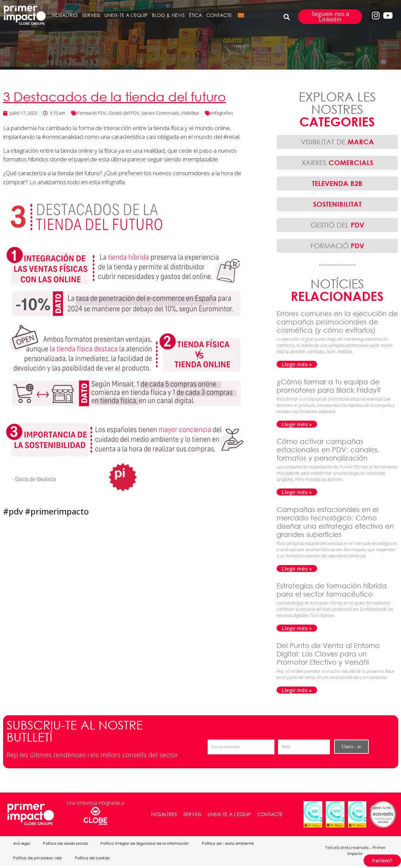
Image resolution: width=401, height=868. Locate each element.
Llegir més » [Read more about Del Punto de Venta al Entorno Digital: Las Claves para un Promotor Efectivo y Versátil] (297, 690)
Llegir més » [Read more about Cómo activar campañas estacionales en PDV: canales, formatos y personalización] (297, 492)
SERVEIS (91, 15)
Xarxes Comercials (160, 113)
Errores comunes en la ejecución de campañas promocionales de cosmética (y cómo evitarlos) (337, 322)
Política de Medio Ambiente (232, 844)
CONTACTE (219, 15)
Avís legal (22, 844)
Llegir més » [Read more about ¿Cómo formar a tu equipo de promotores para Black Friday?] (297, 424)
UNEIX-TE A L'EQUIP (126, 15)
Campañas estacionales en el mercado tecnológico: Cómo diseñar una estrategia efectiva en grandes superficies (335, 522)
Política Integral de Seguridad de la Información (147, 844)
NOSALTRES (65, 15)
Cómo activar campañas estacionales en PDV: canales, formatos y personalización (328, 450)
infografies (222, 113)
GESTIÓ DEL (337, 225)
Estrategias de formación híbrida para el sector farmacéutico (332, 590)
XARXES (337, 163)
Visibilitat (190, 113)
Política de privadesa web (38, 860)
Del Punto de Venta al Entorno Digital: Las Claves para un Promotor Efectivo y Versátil (328, 654)
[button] (286, 17)
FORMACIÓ (337, 246)
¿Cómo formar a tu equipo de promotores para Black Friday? (330, 386)
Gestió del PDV (124, 113)
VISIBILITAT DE (337, 142)
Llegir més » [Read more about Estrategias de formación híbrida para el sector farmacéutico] (297, 628)
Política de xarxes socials (67, 844)
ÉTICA (195, 15)
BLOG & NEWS (168, 15)
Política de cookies (94, 860)
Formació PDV (92, 113)
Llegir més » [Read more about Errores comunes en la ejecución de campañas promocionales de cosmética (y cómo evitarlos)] (297, 364)
